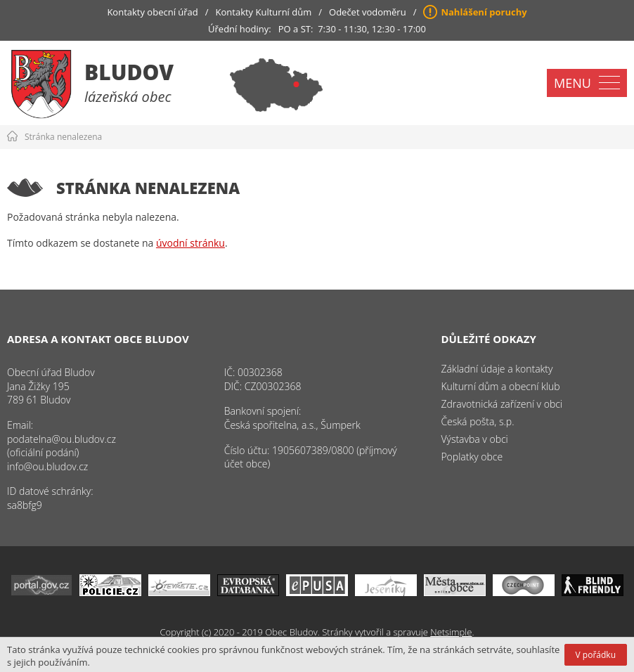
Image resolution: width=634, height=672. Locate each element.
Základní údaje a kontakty (497, 369)
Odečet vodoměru (368, 12)
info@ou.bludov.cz (47, 466)
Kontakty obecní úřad (152, 12)
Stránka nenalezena (63, 137)
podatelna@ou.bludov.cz (62, 439)
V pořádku (596, 655)
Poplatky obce (472, 457)
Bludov (129, 72)
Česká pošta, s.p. (477, 421)
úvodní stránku (190, 243)
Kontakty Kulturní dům (264, 12)
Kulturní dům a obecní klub (500, 386)
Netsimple (451, 632)
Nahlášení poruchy (484, 12)
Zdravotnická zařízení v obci (502, 404)
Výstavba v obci (474, 439)
